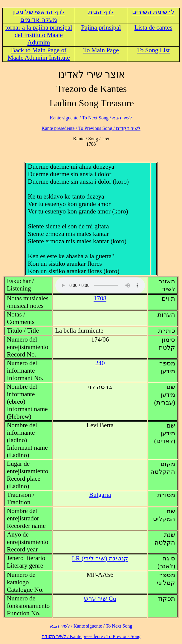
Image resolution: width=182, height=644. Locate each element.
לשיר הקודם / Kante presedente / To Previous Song (91, 128)
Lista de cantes (153, 27)
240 (100, 363)
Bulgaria (100, 495)
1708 (100, 298)
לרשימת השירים (153, 12)
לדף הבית (101, 12)
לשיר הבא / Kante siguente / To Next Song (91, 118)
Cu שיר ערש (100, 599)
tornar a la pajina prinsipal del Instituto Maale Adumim (39, 35)
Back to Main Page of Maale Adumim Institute (39, 54)
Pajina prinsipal (101, 27)
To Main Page (101, 50)
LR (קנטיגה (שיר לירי (100, 558)
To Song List (153, 50)
